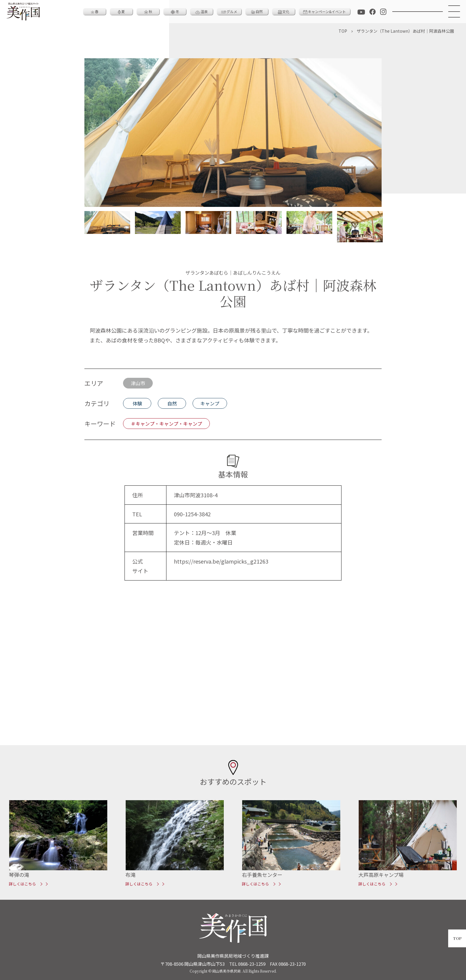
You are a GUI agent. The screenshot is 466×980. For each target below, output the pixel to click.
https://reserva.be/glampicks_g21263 (221, 561)
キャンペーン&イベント (325, 11)
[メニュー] (454, 12)
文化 (284, 11)
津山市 (138, 383)
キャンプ (210, 403)
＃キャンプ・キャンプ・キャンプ (166, 424)
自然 (257, 11)
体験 (137, 403)
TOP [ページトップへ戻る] (457, 938)
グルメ (229, 11)
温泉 (201, 11)
